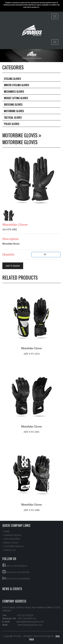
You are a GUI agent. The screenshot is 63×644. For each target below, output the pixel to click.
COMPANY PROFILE (12, 535)
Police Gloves (12, 124)
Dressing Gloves (13, 105)
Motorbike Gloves (14, 111)
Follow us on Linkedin (16, 578)
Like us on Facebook (15, 565)
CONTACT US (9, 550)
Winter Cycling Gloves (17, 85)
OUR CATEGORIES (11, 539)
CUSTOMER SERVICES (13, 546)
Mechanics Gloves (14, 92)
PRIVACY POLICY (10, 543)
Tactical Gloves (13, 118)
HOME (6, 531)
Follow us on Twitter (16, 572)
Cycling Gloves (12, 79)
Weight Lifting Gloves (16, 98)
